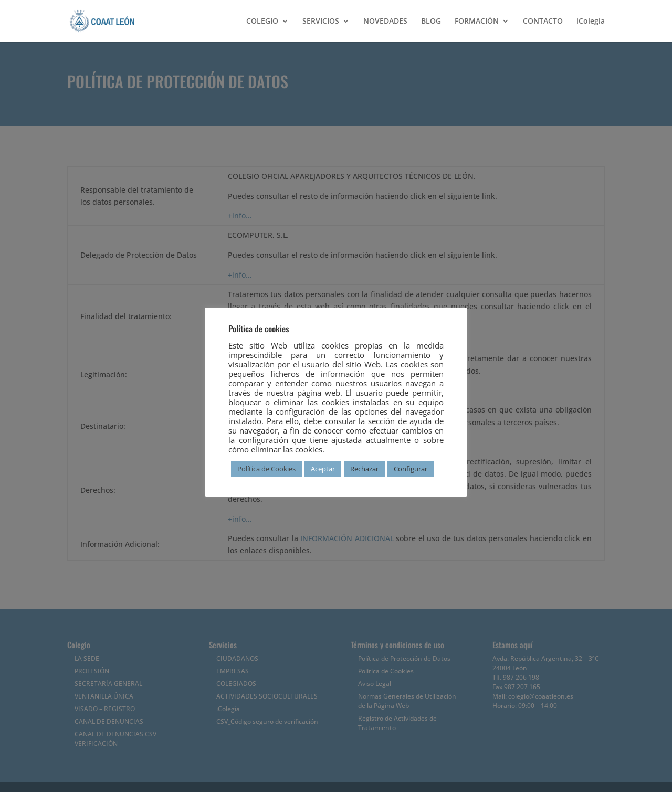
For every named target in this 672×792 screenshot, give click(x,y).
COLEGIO (262, 22)
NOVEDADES (385, 22)
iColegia (591, 22)
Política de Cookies (266, 469)
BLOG (431, 22)
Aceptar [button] (323, 469)
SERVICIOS (321, 22)
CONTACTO (543, 22)
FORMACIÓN (477, 22)
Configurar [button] (411, 469)
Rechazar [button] (364, 469)
